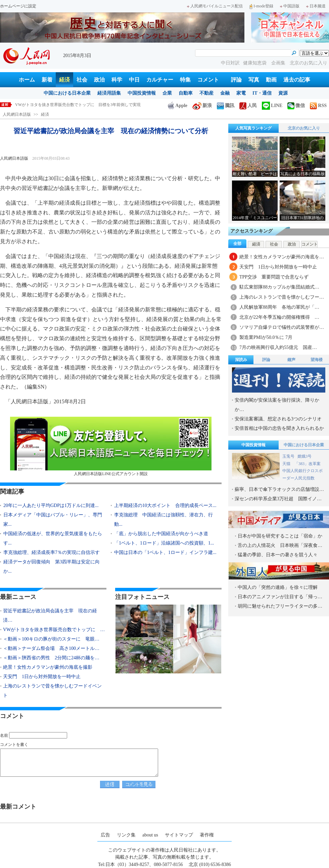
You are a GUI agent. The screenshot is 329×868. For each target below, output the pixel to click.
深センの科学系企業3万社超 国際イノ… (278, 499)
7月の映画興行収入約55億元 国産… (278, 347)
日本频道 (316, 6)
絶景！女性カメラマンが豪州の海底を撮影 (48, 667)
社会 (82, 80)
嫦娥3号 (304, 456)
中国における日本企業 (67, 93)
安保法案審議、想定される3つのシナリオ (278, 419)
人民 (248, 106)
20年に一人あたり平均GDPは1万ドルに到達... (51, 505)
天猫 (287, 464)
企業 (167, 93)
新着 (47, 80)
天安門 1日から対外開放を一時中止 (42, 677)
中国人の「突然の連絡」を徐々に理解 (278, 587)
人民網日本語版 (17, 114)
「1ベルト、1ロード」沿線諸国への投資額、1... (164, 543)
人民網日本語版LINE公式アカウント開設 (111, 446)
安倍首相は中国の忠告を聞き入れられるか (279, 428)
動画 (271, 80)
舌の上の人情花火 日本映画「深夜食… (280, 545)
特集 (185, 80)
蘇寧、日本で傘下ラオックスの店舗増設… (279, 489)
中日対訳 (230, 63)
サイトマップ (179, 835)
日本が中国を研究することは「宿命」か (280, 536)
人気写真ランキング (253, 128)
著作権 (207, 835)
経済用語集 (109, 93)
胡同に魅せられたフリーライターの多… (280, 606)
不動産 (206, 93)
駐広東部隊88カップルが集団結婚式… (279, 287)
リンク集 (126, 835)
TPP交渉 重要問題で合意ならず (274, 277)
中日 (134, 80)
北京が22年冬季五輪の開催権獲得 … (279, 317)
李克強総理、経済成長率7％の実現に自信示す (52, 552)
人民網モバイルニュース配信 (215, 6)
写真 (254, 80)
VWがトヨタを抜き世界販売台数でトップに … (54, 630)
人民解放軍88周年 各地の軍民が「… (279, 307)
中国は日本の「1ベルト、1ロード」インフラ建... (165, 552)
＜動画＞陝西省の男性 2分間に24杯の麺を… (51, 658)
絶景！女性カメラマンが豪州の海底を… (282, 257)
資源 (283, 93)
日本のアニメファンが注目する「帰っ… (280, 597)
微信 (296, 106)
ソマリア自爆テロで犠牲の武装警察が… (282, 327)
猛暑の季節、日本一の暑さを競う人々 (278, 555)
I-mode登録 (261, 6)
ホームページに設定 (18, 6)
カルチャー (160, 80)
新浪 (202, 106)
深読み (241, 360)
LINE (272, 106)
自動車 (186, 93)
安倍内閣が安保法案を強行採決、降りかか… (277, 405)
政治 (99, 80)
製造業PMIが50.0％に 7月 (266, 337)
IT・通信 (262, 93)
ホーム (27, 80)
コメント (208, 80)
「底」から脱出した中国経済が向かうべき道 (161, 534)
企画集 (279, 63)
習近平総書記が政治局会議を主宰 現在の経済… (50, 616)
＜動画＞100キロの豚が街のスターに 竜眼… (51, 639)
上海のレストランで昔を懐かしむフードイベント (52, 691)
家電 (241, 93)
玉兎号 (288, 456)
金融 (225, 93)
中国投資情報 (142, 93)
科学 (117, 80)
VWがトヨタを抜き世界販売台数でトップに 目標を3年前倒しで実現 (78, 105)
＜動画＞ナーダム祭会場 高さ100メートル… (51, 648)
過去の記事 (297, 80)
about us (150, 835)
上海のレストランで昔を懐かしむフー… (282, 297)
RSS (318, 106)
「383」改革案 (308, 464)
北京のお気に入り (309, 63)
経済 (64, 80)
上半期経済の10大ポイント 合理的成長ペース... (165, 505)
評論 (236, 80)
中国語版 (290, 6)
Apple (178, 106)
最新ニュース (18, 597)
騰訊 (226, 106)
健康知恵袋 (255, 63)
